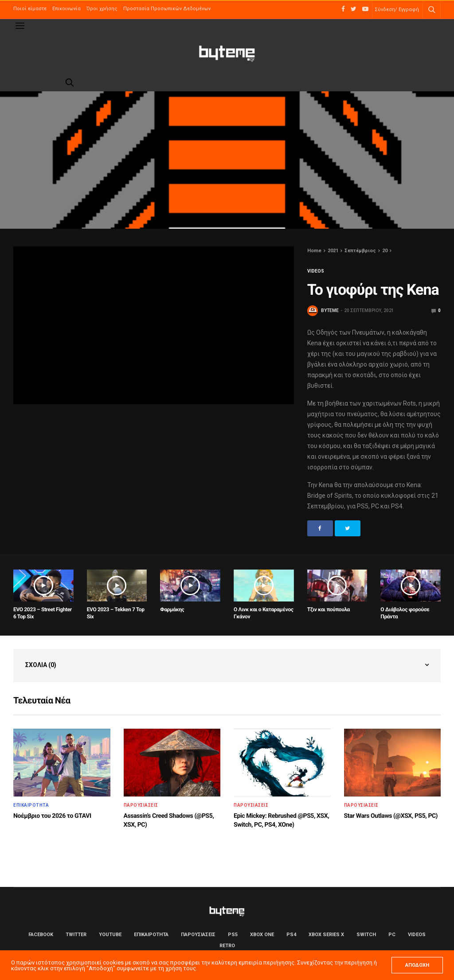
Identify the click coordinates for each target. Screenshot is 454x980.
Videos (316, 271)
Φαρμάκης (172, 609)
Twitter (76, 935)
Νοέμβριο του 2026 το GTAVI (52, 816)
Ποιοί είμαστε (30, 9)
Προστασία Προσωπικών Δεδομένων (167, 9)
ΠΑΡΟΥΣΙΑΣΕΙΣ (141, 805)
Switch (366, 935)
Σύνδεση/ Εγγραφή (397, 10)
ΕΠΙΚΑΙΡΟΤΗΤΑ (31, 805)
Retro (227, 946)
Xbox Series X (326, 935)
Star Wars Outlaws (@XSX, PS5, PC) (391, 816)
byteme (330, 310)
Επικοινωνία (67, 9)
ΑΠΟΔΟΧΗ (417, 965)
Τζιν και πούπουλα (329, 609)
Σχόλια (41, 665)
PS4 (291, 935)
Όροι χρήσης (102, 9)
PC (392, 935)
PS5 (233, 935)
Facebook (41, 935)
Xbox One (262, 935)
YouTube (110, 935)
